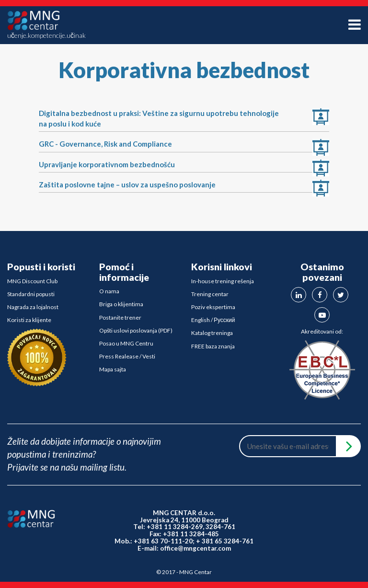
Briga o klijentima (121, 304)
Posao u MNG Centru (126, 343)
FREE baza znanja (213, 346)
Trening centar (210, 294)
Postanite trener (120, 317)
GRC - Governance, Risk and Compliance (105, 144)
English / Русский (213, 320)
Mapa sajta (113, 369)
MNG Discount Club (32, 281)
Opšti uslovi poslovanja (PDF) (136, 330)
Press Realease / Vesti (127, 356)
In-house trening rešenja (223, 281)
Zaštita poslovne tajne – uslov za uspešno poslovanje (127, 184)
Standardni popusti (31, 294)
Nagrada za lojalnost (33, 307)
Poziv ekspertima (213, 307)
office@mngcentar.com (195, 548)
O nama (109, 291)
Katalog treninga (212, 333)
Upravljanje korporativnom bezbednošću (107, 164)
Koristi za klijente (29, 320)
